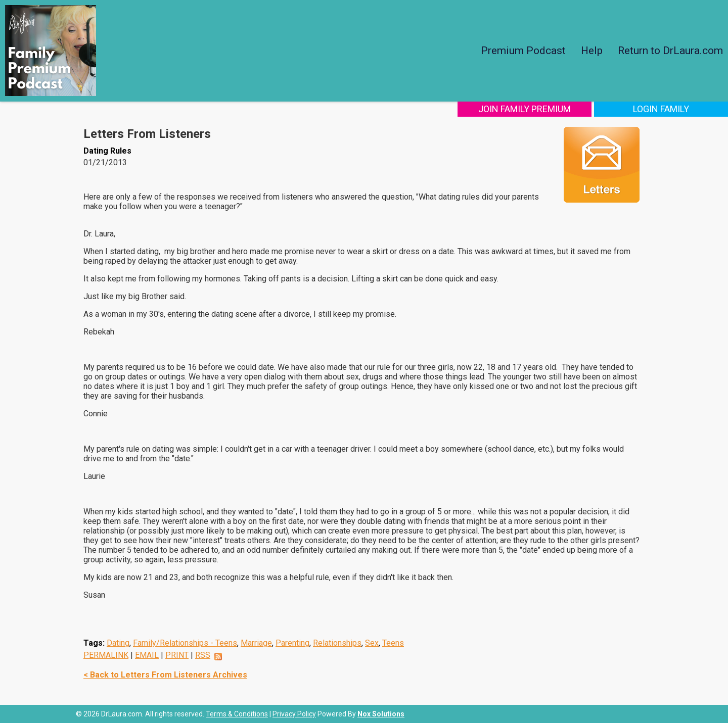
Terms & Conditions (237, 714)
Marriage (256, 643)
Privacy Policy (294, 714)
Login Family (661, 109)
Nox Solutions (381, 714)
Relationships (337, 643)
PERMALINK (106, 655)
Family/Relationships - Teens (185, 643)
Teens (393, 643)
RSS (203, 655)
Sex (372, 643)
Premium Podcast (523, 51)
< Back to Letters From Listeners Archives (165, 675)
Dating (118, 643)
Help (592, 51)
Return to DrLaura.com (670, 51)
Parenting (292, 643)
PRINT (177, 655)
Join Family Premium (525, 109)
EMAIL (147, 655)
